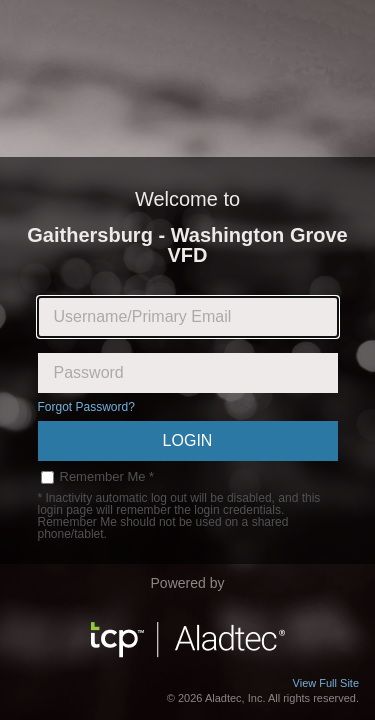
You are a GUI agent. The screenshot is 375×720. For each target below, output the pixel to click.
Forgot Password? (86, 407)
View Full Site (326, 683)
